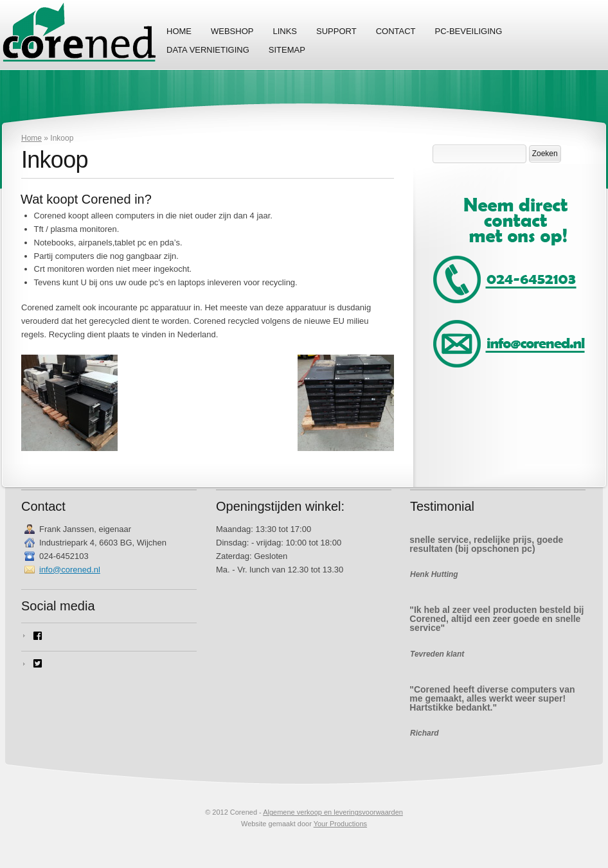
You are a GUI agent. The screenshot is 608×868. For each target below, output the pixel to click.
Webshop (232, 31)
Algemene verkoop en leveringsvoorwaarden (333, 812)
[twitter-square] (109, 664)
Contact (396, 31)
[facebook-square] (109, 635)
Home (179, 31)
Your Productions (340, 824)
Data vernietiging (208, 50)
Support (336, 31)
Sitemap (287, 50)
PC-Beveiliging (469, 31)
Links (285, 31)
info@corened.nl (70, 570)
